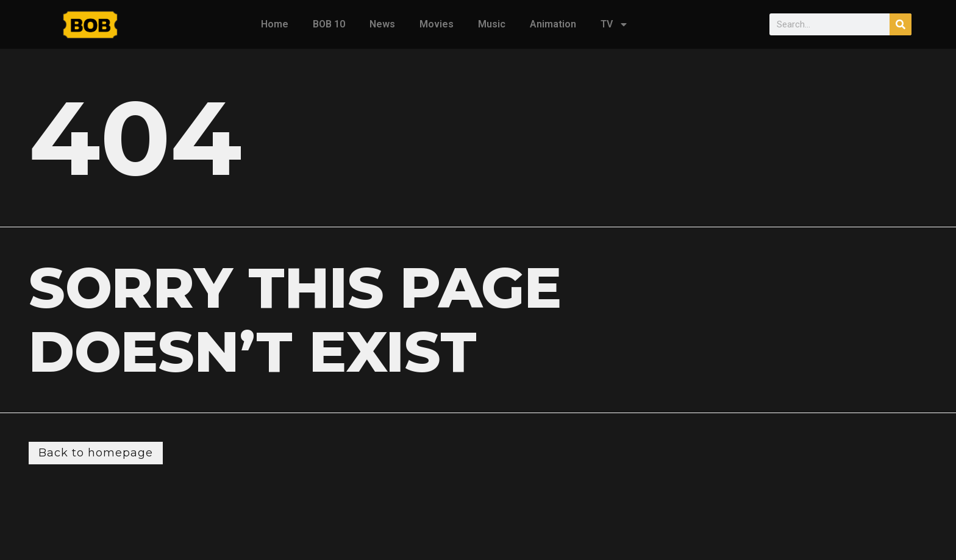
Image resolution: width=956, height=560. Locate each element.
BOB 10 (329, 24)
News (382, 24)
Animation (553, 24)
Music (492, 24)
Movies (437, 24)
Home (275, 24)
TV (615, 24)
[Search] (901, 24)
